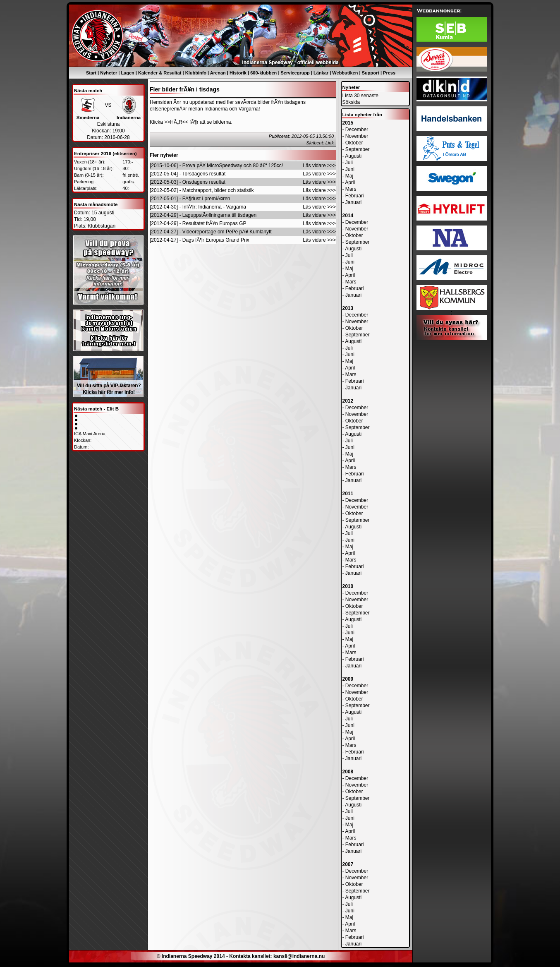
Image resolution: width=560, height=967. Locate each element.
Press (389, 73)
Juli (349, 163)
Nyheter (109, 73)
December (357, 130)
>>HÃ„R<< (176, 122)
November (357, 136)
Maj (349, 176)
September (358, 149)
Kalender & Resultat (160, 73)
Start (91, 73)
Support (371, 73)
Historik (238, 73)
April (350, 182)
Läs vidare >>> (319, 166)
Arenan (218, 73)
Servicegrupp (295, 73)
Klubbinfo (196, 73)
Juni (350, 169)
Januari (353, 202)
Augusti (353, 156)
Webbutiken (345, 73)
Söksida (351, 102)
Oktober (354, 143)
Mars (351, 189)
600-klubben (263, 73)
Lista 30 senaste (360, 96)
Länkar (321, 73)
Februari (355, 196)
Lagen (127, 73)
